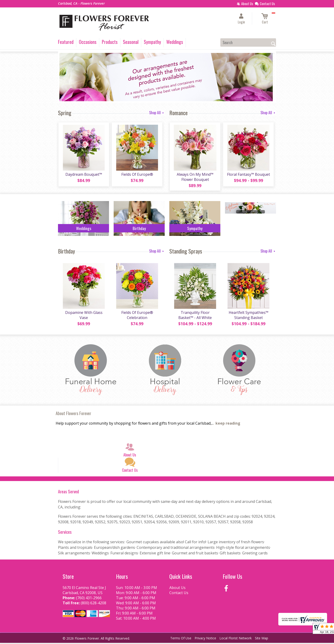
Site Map (262, 639)
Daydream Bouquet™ (83, 175)
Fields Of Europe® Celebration (137, 316)
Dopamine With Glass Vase (84, 316)
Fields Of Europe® (137, 175)
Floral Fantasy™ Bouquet (248, 175)
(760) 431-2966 (89, 599)
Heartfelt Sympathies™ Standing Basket (248, 316)
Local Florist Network (236, 639)
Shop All (157, 113)
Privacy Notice (205, 639)
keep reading (228, 424)
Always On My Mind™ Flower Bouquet (195, 177)
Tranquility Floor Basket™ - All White (195, 316)
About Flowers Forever (73, 414)
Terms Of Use (181, 639)
